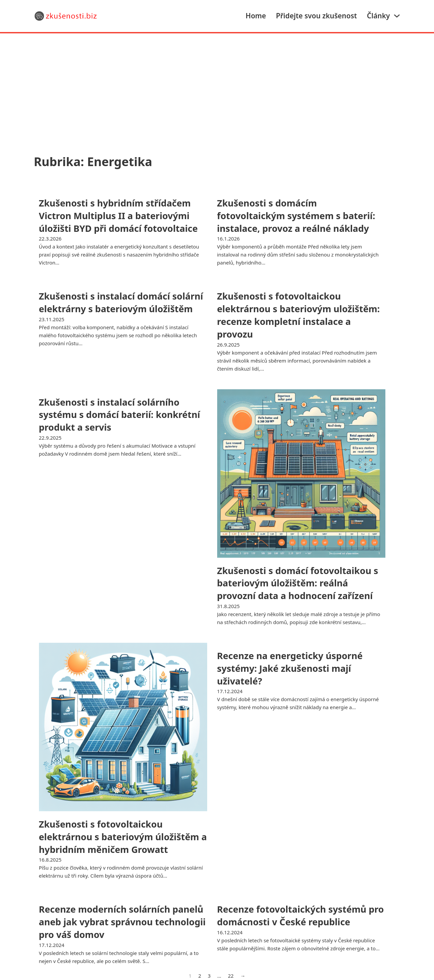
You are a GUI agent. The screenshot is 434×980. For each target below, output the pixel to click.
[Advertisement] (217, 83)
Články (379, 16)
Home (256, 16)
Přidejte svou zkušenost (317, 16)
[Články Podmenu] (397, 16)
